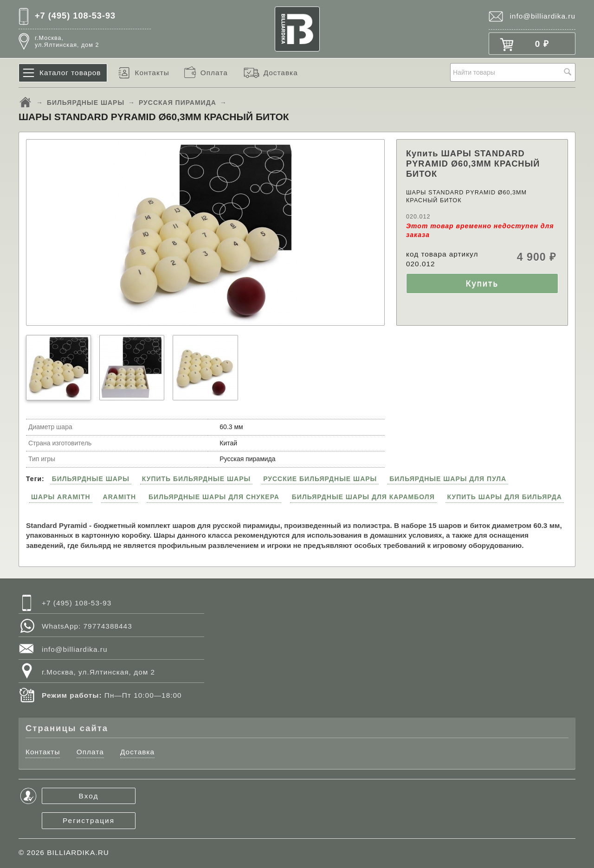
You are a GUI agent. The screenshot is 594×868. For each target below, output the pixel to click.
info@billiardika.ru (542, 16)
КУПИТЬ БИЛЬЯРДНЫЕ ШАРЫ (196, 479)
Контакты (152, 73)
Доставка (281, 73)
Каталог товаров (70, 73)
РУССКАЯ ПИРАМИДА (178, 103)
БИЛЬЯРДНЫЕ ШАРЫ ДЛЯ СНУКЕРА (214, 497)
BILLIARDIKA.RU (78, 852)
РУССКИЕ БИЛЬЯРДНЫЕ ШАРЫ (320, 479)
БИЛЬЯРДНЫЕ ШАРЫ (86, 103)
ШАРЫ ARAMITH (61, 497)
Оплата (214, 73)
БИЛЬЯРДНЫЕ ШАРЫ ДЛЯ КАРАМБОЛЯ (363, 497)
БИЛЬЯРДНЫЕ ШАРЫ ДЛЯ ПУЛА (448, 479)
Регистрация (89, 820)
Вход (89, 796)
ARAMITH (120, 497)
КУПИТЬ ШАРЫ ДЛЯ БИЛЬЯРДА (505, 497)
